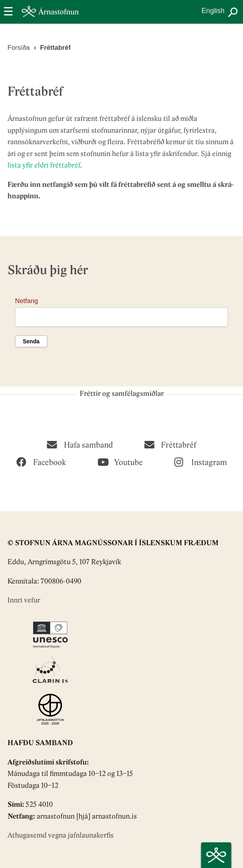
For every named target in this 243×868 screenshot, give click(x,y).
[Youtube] (120, 461)
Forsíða (19, 48)
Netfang (26, 301)
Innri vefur (24, 601)
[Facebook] (41, 461)
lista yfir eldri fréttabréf (44, 166)
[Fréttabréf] (170, 444)
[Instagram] (201, 461)
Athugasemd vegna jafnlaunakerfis (61, 836)
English (213, 11)
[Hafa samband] (80, 444)
